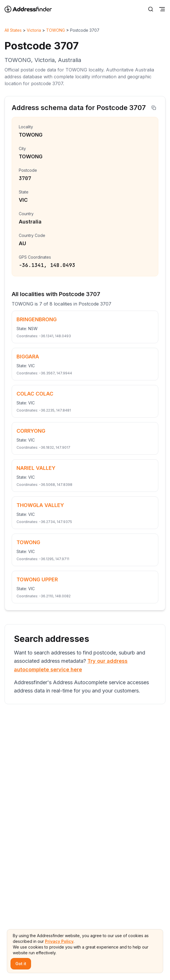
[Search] (151, 9)
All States (13, 30)
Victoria (34, 30)
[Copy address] (154, 108)
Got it (21, 964)
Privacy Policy (59, 941)
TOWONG (56, 30)
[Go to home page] (32, 9)
